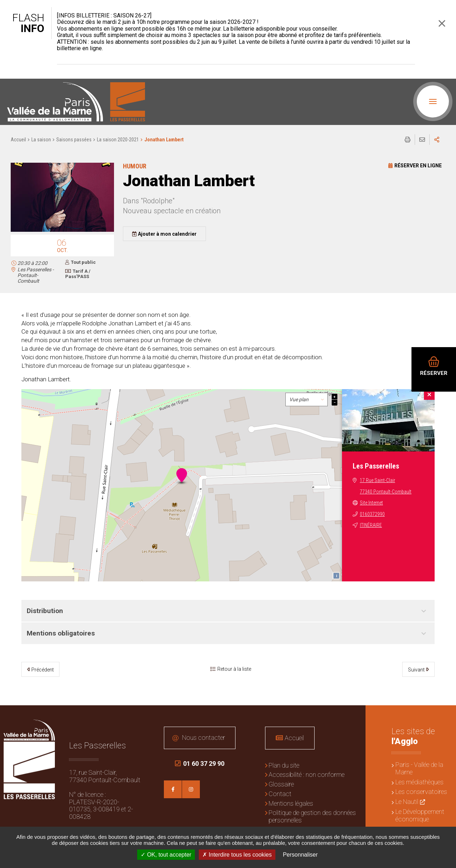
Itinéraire (371, 525)
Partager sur (437, 140)
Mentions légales (291, 803)
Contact (280, 794)
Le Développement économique (420, 815)
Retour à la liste (234, 669)
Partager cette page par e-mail (422, 140)
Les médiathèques (419, 782)
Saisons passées (74, 140)
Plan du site (284, 765)
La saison (41, 140)
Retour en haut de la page (445, 716)
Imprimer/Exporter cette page (408, 140)
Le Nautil (407, 802)
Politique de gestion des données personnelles (312, 816)
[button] (62, 231)
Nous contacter (204, 738)
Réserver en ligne (418, 166)
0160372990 (372, 514)
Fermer (442, 23)
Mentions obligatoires (61, 633)
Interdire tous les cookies (237, 855)
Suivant (416, 670)
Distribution (45, 611)
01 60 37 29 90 (200, 764)
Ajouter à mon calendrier (167, 234)
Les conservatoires (421, 792)
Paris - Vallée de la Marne (419, 768)
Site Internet (371, 503)
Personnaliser (300, 855)
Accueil (18, 140)
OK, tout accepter (166, 855)
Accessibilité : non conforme (307, 775)
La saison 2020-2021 (118, 140)
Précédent (43, 670)
